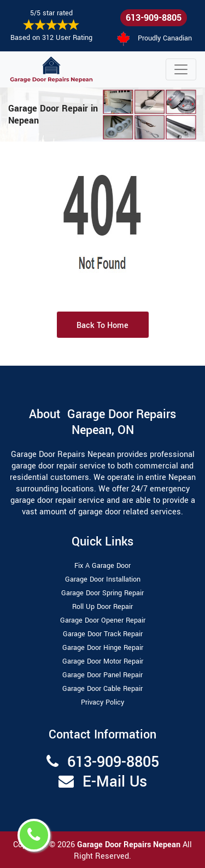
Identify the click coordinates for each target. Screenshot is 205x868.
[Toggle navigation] (181, 69)
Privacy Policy (102, 702)
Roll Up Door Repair (102, 607)
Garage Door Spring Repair (102, 593)
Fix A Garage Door (102, 566)
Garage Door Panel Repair (102, 675)
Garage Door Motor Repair (103, 661)
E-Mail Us (115, 782)
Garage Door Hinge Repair (103, 648)
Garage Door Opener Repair (103, 620)
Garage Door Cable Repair (102, 689)
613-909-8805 (154, 18)
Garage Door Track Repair (103, 634)
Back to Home (102, 325)
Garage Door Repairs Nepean (130, 845)
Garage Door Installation (103, 579)
